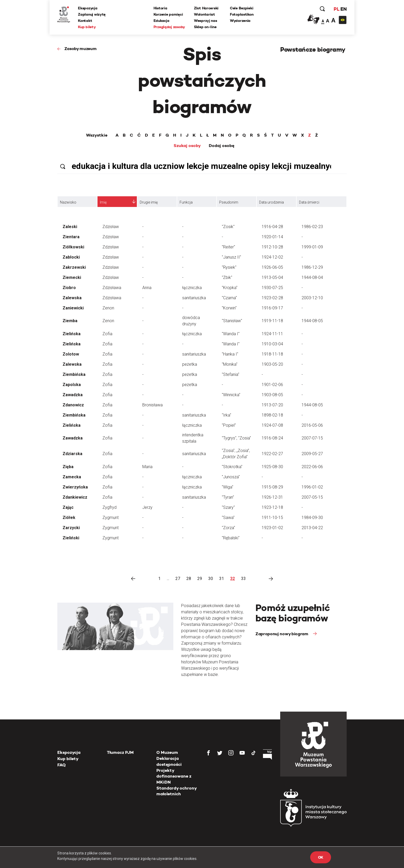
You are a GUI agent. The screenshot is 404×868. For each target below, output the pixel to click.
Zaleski (70, 227)
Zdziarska (72, 454)
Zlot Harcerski (206, 8)
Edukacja (161, 21)
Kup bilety (87, 27)
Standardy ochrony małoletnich (176, 791)
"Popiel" (229, 425)
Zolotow (71, 354)
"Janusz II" (231, 257)
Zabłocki (71, 257)
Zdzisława (112, 288)
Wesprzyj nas (206, 21)
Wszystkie (97, 135)
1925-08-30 (272, 467)
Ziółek (69, 518)
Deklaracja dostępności (169, 761)
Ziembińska (74, 374)
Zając (68, 507)
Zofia (107, 334)
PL (336, 9)
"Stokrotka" (232, 467)
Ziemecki (72, 277)
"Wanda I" (231, 334)
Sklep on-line (205, 27)
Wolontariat (204, 14)
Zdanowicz (73, 405)
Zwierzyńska (75, 487)
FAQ (62, 765)
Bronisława (152, 405)
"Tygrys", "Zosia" (236, 438)
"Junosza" (231, 477)
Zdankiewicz (75, 497)
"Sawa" (228, 518)
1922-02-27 (272, 454)
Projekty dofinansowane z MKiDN (174, 776)
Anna (147, 288)
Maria (147, 467)
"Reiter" (228, 247)
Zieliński (71, 538)
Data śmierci (309, 202)
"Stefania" (231, 374)
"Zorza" (228, 528)
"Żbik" (227, 277)
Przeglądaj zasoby (169, 27)
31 (222, 579)
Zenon (108, 308)
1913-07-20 (272, 405)
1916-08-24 (272, 438)
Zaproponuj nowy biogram (282, 634)
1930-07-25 (272, 288)
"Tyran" (228, 497)
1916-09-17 (272, 308)
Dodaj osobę (222, 146)
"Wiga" (228, 487)
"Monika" (230, 364)
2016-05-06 (312, 425)
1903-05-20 (272, 364)
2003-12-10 (312, 298)
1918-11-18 (272, 354)
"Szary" (228, 507)
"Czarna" (229, 298)
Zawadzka (73, 395)
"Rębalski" (231, 538)
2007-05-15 (312, 497)
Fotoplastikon (242, 14)
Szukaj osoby (187, 146)
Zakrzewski (74, 267)
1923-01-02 (272, 528)
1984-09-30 (312, 518)
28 (189, 579)
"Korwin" (229, 308)
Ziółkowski (73, 247)
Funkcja (186, 202)
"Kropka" (230, 288)
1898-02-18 (272, 415)
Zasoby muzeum (81, 49)
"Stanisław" (232, 321)
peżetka (190, 364)
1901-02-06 (272, 385)
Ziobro (69, 288)
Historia (160, 8)
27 (178, 579)
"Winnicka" (231, 395)
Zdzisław (111, 227)
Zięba (68, 467)
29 (200, 579)
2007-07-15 (312, 438)
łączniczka (192, 288)
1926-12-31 (272, 497)
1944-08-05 (312, 321)
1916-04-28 (272, 227)
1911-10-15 (272, 518)
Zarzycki (71, 528)
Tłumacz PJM (120, 752)
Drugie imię (149, 202)
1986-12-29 (312, 267)
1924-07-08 (272, 425)
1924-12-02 (272, 257)
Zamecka (72, 477)
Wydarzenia (240, 21)
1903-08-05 (272, 395)
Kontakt (85, 21)
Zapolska (72, 385)
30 (211, 579)
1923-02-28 (272, 298)
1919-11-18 (272, 321)
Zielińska (72, 334)
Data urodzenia (271, 202)
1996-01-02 (312, 487)
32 (232, 579)
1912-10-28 (272, 247)
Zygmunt (111, 518)
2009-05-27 (312, 454)
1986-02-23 (312, 227)
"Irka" (227, 415)
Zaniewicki (73, 308)
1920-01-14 (272, 237)
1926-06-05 (272, 267)
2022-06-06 (312, 467)
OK (321, 857)
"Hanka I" (230, 354)
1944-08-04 (312, 277)
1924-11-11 (272, 334)
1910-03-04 (272, 344)
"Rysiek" (229, 267)
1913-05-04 (272, 277)
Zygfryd (109, 507)
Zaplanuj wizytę (92, 14)
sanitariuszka (194, 298)
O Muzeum (167, 752)
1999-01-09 (312, 247)
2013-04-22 (312, 528)
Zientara (71, 237)
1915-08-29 (272, 487)
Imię (103, 202)
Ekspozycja (88, 8)
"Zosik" (228, 227)
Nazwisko (68, 202)
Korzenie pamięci (168, 14)
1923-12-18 (272, 507)
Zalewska (72, 298)
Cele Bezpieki (241, 8)
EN (343, 9)
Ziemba (70, 321)
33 (243, 579)
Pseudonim (229, 202)
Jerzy (147, 507)
